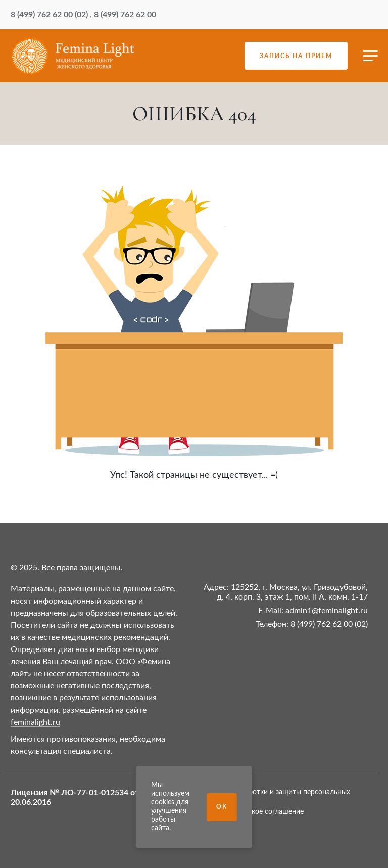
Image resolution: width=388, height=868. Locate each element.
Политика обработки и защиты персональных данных (275, 797)
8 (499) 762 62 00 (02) (49, 15)
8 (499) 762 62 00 (125, 15)
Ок (222, 807)
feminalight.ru (35, 722)
